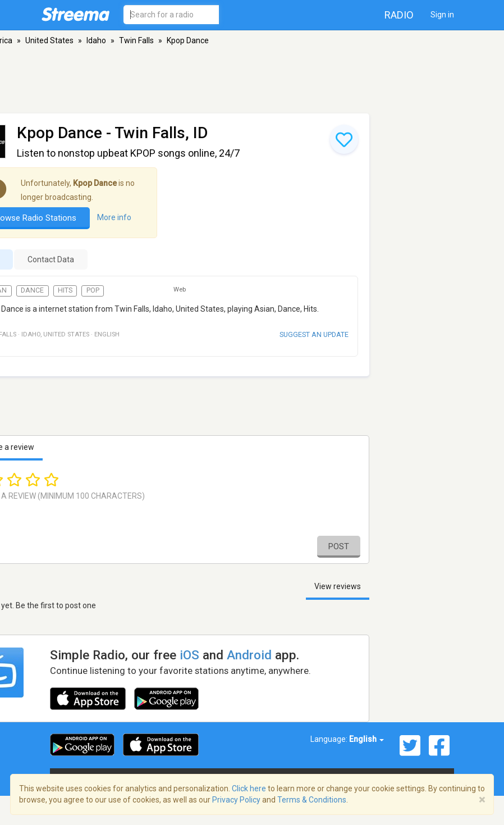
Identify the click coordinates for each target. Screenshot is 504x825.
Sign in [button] (442, 15)
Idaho (96, 40)
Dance (32, 290)
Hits (65, 290)
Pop (93, 290)
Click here (249, 788)
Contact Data (51, 259)
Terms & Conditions (312, 800)
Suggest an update (314, 334)
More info (114, 217)
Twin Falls (136, 40)
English (366, 739)
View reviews (338, 586)
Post (339, 546)
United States (49, 40)
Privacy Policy (236, 800)
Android (249, 655)
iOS (189, 655)
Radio (399, 15)
